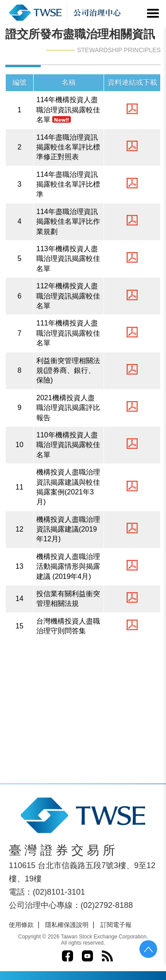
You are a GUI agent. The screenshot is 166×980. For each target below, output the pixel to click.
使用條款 (21, 925)
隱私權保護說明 (67, 925)
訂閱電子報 (116, 925)
